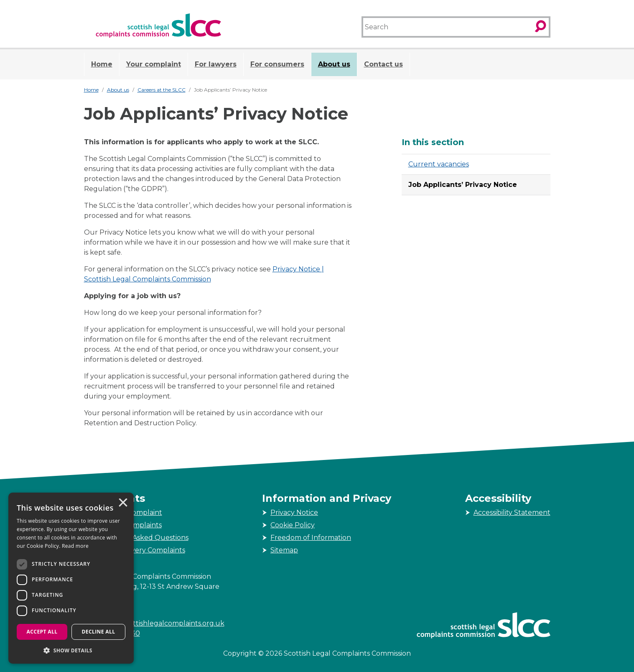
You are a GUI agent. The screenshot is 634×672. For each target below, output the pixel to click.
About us (334, 64)
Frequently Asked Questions (140, 538)
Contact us (383, 64)
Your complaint (154, 64)
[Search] (447, 27)
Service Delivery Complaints (139, 550)
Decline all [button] (99, 632)
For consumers (277, 64)
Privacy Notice (294, 512)
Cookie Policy (293, 525)
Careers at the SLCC (162, 90)
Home (102, 64)
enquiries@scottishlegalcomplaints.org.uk (154, 623)
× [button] (122, 503)
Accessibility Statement (512, 512)
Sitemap (284, 550)
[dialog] (71, 578)
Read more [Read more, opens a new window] (75, 546)
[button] (71, 650)
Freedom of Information (311, 538)
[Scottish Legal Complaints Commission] (158, 26)
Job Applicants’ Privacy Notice (463, 185)
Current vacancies (439, 164)
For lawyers (216, 64)
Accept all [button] (42, 632)
